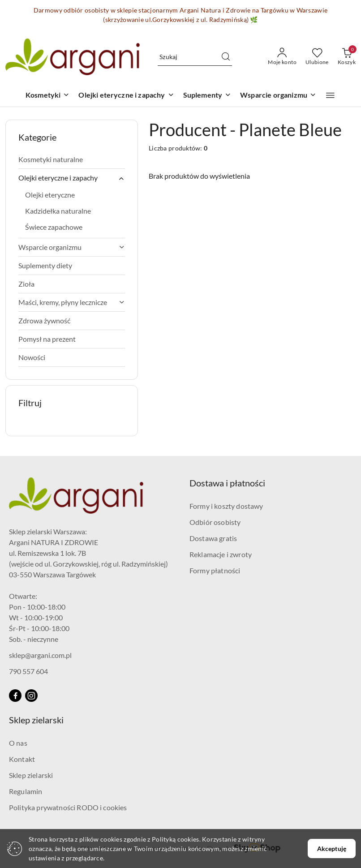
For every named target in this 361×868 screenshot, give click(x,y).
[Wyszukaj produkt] (195, 57)
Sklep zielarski (31, 775)
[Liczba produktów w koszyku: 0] (347, 57)
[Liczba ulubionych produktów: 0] (317, 57)
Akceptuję (332, 849)
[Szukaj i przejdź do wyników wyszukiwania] (226, 57)
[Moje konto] (282, 57)
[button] (330, 95)
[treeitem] (72, 159)
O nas (18, 743)
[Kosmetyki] (47, 96)
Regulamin (26, 791)
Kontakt (22, 759)
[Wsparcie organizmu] (278, 96)
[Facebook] (15, 696)
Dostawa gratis (213, 538)
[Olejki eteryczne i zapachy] (126, 96)
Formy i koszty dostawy (226, 506)
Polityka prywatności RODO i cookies (68, 807)
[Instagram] (31, 696)
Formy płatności (215, 570)
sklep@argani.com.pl (40, 655)
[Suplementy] (207, 96)
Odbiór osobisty (215, 522)
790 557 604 (28, 671)
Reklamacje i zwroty (221, 554)
